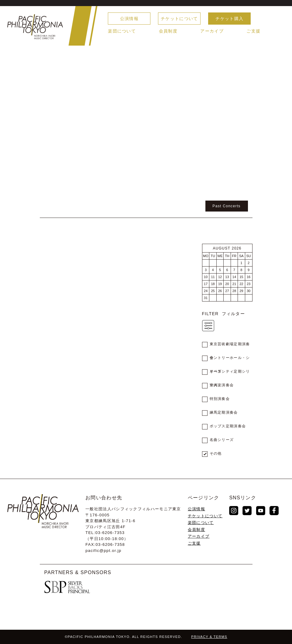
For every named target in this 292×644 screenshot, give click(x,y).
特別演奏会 (220, 399)
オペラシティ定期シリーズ (230, 374)
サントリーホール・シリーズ (230, 360)
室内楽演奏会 (222, 385)
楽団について (122, 31)
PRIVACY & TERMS (209, 637)
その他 (216, 453)
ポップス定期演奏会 (228, 426)
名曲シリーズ (222, 440)
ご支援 (253, 31)
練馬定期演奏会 (224, 412)
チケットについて (179, 19)
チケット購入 (229, 19)
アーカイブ (212, 31)
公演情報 (129, 19)
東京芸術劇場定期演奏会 (230, 346)
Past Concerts (226, 206)
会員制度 (168, 31)
